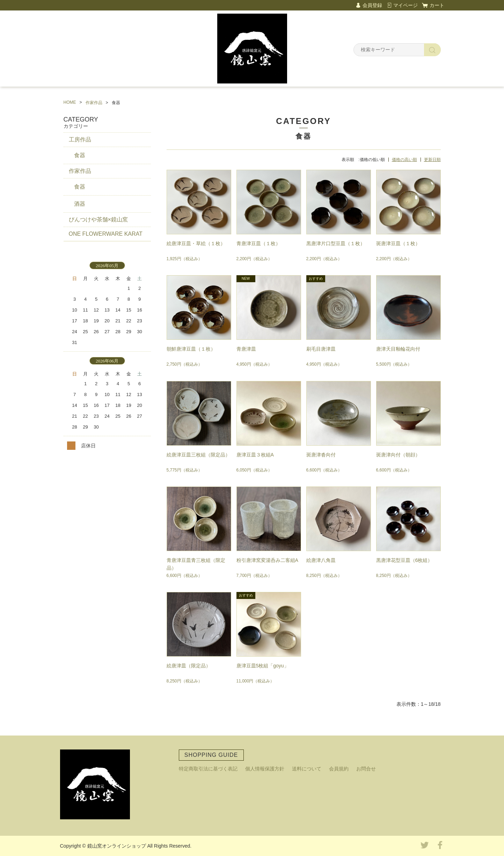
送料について (307, 769)
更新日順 (432, 160)
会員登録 (372, 5)
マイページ (406, 5)
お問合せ (366, 769)
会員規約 (339, 769)
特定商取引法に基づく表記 (208, 769)
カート (437, 5)
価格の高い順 (404, 160)
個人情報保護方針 (265, 769)
